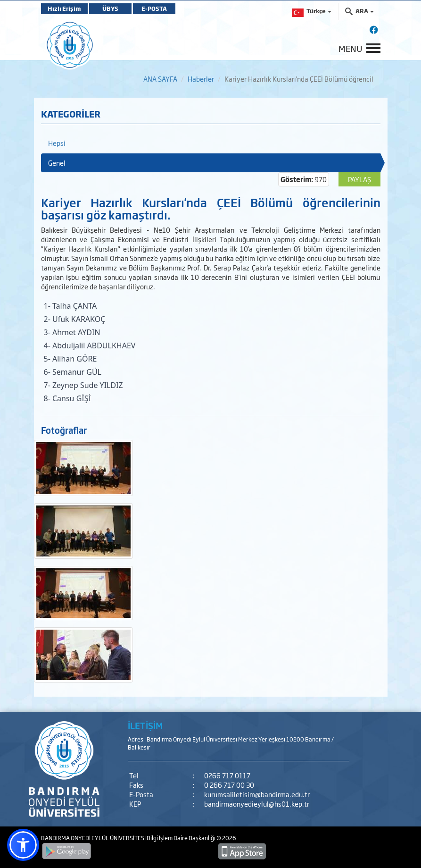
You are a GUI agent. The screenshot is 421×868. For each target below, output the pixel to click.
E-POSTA (154, 8)
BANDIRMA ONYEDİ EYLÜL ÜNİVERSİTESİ (94, 838)
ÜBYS (110, 8)
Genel (57, 163)
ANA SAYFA (160, 79)
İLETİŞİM (145, 725)
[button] (23, 845)
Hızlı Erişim (64, 8)
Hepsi (57, 143)
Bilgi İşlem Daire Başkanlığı (182, 838)
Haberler (201, 79)
